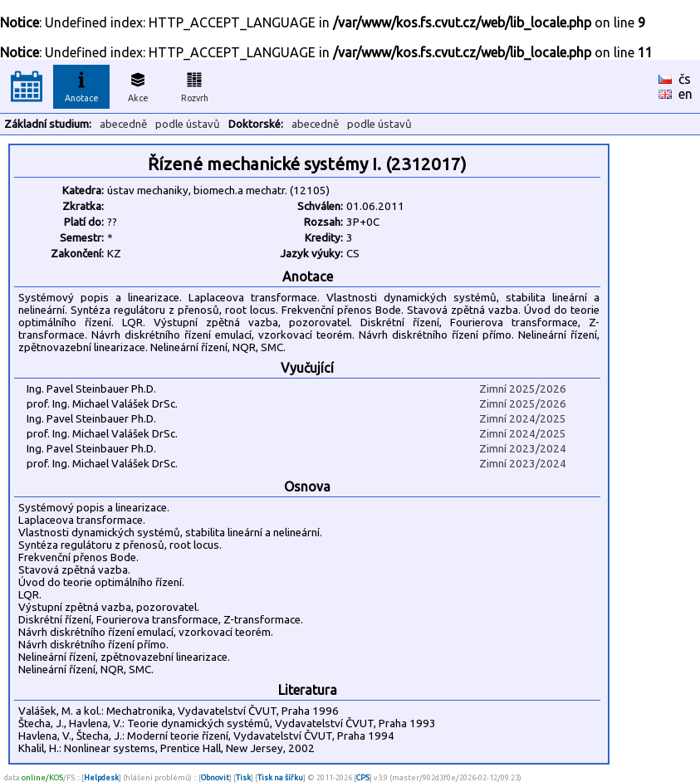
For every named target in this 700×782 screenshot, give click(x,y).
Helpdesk (101, 777)
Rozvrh (195, 85)
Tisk (243, 777)
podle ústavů (188, 124)
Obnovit (215, 777)
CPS (363, 777)
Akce (138, 85)
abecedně (123, 124)
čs (685, 79)
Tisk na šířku (280, 777)
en (685, 94)
